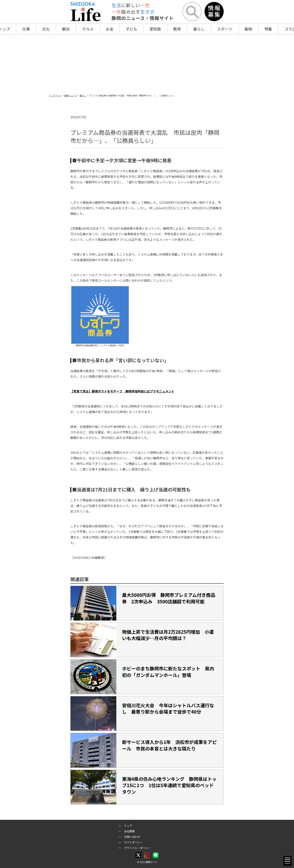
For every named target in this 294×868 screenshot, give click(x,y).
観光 (66, 29)
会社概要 (129, 831)
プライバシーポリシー (137, 848)
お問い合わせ (132, 837)
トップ (128, 826)
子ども (131, 29)
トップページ (55, 95)
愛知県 (155, 29)
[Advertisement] (147, 64)
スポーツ (225, 29)
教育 (177, 29)
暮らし (199, 29)
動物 (248, 29)
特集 (268, 29)
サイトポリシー (133, 842)
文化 (46, 29)
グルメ (88, 29)
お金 (110, 29)
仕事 (26, 29)
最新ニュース (71, 95)
